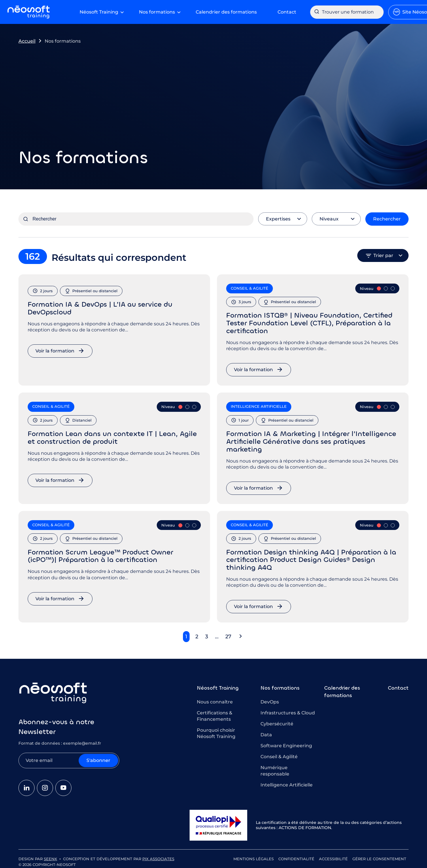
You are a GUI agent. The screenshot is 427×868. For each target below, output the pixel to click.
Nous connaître (215, 700)
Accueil (27, 39)
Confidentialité (296, 857)
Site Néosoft (385, 11)
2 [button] (197, 635)
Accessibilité (333, 857)
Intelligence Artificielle (287, 783)
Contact (398, 686)
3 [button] (207, 635)
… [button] (217, 635)
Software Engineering (286, 744)
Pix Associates (158, 857)
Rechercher (387, 217)
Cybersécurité (277, 722)
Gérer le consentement (379, 857)
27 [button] (228, 635)
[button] (241, 635)
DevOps (270, 700)
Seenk (50, 857)
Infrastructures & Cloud (288, 711)
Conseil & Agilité (279, 755)
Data (266, 733)
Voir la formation (55, 349)
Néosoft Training (218, 686)
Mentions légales (254, 857)
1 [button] (186, 635)
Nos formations (280, 686)
